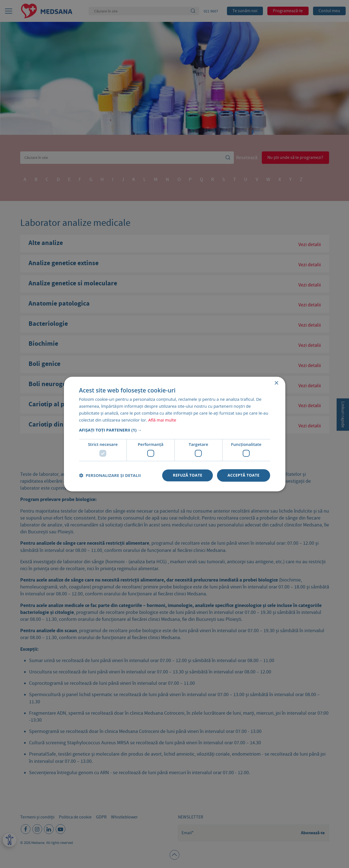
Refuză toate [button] (187, 475)
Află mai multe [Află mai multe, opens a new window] (162, 420)
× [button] (276, 383)
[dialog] (174, 434)
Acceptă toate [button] (244, 475)
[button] (175, 430)
